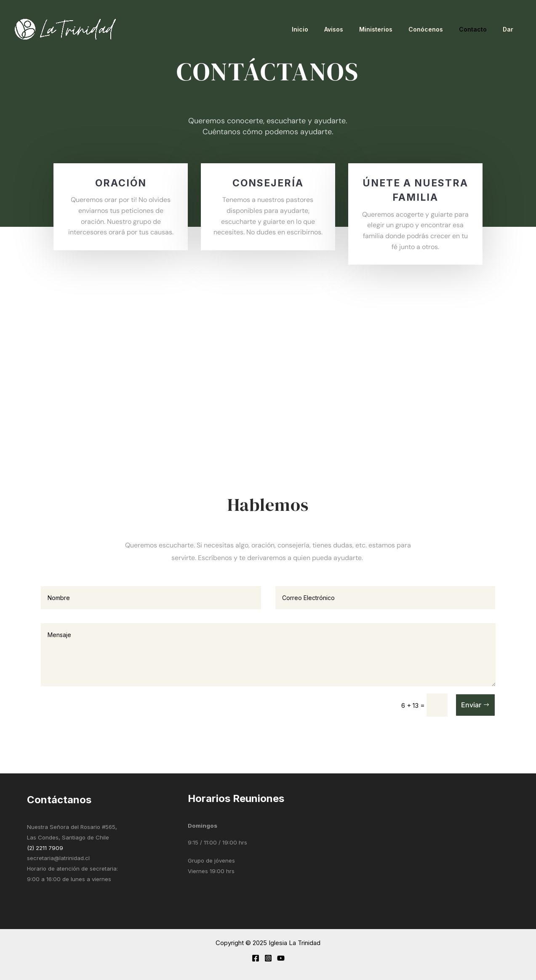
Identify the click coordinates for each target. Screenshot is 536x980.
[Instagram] (268, 958)
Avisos (353, 29)
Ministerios (391, 29)
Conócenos (436, 29)
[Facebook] (256, 958)
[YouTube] (281, 958)
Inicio (323, 29)
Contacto (479, 29)
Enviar (471, 705)
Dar (510, 29)
